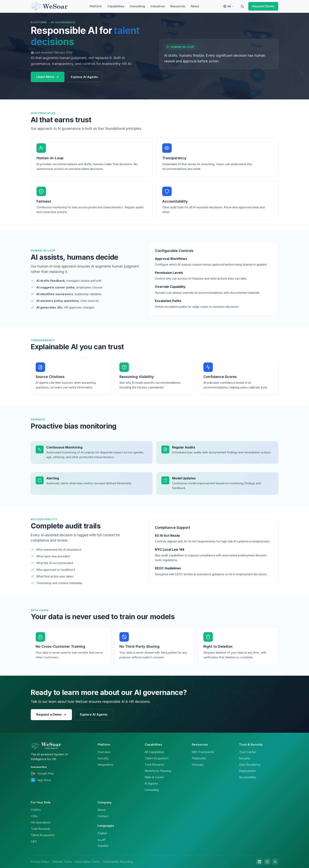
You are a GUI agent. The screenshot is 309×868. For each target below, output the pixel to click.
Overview (104, 752)
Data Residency (250, 765)
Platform (96, 6)
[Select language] (229, 6)
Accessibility (248, 777)
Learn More (48, 77)
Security (103, 758)
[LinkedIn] (259, 862)
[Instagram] (267, 862)
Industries (158, 6)
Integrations (106, 765)
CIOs (34, 816)
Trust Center (248, 752)
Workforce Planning (158, 771)
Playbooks (199, 758)
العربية (102, 839)
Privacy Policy (40, 862)
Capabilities (116, 6)
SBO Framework (203, 752)
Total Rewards (154, 765)
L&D (34, 841)
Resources (178, 6)
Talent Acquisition (157, 758)
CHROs (36, 810)
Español (103, 846)
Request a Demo (51, 714)
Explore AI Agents (84, 77)
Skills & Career (154, 777)
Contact (103, 816)
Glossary (198, 765)
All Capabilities (154, 752)
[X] (275, 862)
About (195, 6)
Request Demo (263, 6)
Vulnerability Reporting (118, 862)
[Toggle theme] (242, 6)
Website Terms (62, 862)
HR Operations (41, 822)
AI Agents (151, 783)
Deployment (247, 771)
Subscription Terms (87, 862)
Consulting (137, 6)
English (102, 833)
